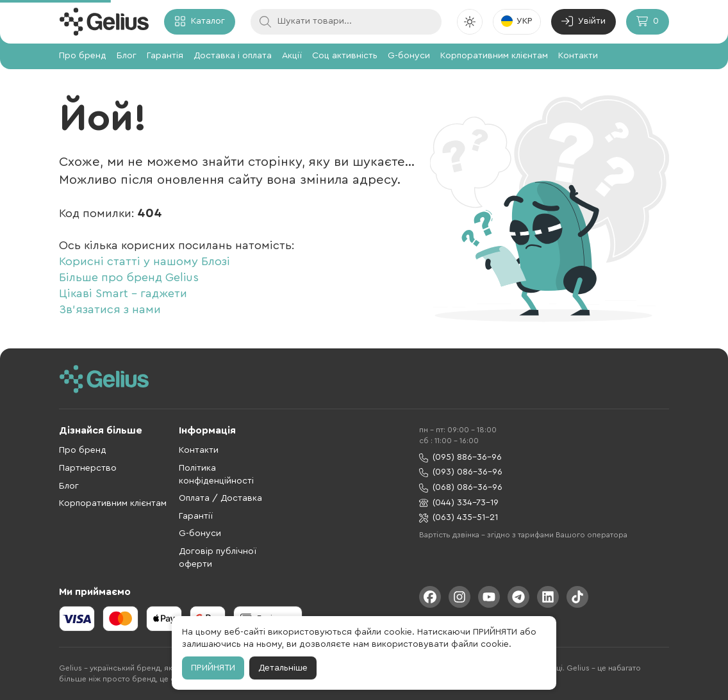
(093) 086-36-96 (461, 472)
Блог (127, 56)
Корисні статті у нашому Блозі (145, 261)
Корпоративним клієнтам (494, 56)
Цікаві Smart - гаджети (123, 293)
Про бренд (83, 56)
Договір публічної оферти (218, 558)
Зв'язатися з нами (110, 309)
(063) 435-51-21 (459, 518)
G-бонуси (409, 56)
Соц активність (345, 56)
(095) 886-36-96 (460, 458)
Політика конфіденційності (216, 475)
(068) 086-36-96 (461, 488)
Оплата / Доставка (220, 498)
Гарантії (196, 516)
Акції (292, 56)
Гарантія (165, 56)
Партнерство (88, 468)
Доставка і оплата (233, 56)
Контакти (578, 56)
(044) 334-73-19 (459, 503)
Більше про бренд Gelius (129, 277)
